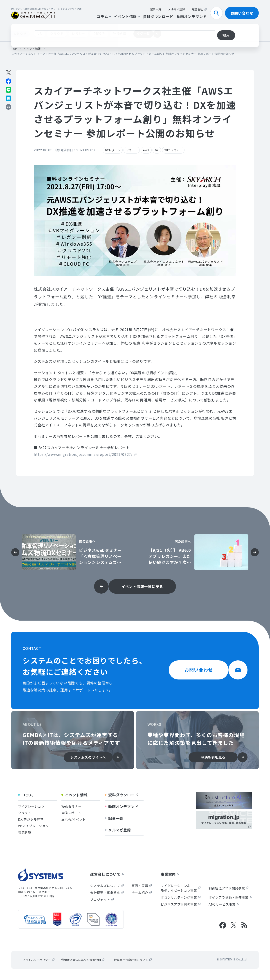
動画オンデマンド (192, 16)
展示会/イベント (74, 819)
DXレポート (113, 150)
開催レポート (71, 813)
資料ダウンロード (158, 16)
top (14, 48)
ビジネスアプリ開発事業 (181, 904)
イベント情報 (127, 16)
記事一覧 (156, 9)
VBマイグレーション (33, 826)
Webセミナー (72, 806)
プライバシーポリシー (38, 960)
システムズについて (107, 886)
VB (40, 33)
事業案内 (170, 874)
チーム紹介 (142, 893)
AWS (146, 150)
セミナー (132, 150)
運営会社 (199, 9)
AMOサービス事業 (224, 904)
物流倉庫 (120, 33)
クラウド (57, 33)
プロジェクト (102, 900)
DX (157, 150)
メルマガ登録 (177, 9)
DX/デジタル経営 (31, 819)
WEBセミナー (173, 150)
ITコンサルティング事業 (181, 897)
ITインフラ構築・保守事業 (230, 897)
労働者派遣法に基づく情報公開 (83, 960)
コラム (104, 16)
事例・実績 (142, 886)
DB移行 (99, 33)
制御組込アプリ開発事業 (229, 888)
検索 (218, 13)
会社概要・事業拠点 (107, 893)
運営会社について (107, 874)
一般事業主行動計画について (131, 960)
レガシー (78, 33)
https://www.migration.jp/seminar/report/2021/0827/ (83, 454)
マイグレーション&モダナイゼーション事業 (181, 888)
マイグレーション (31, 806)
